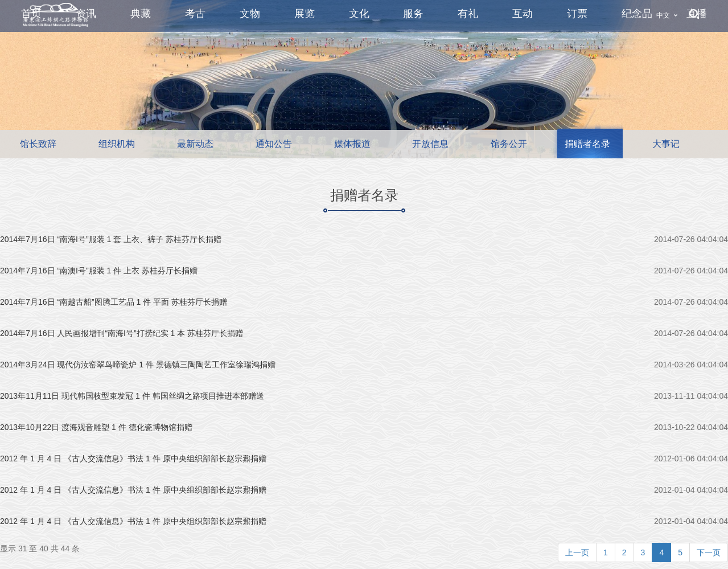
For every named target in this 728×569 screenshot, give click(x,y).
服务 (413, 14)
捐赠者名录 (587, 144)
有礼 (468, 14)
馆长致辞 (38, 144)
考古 (195, 14)
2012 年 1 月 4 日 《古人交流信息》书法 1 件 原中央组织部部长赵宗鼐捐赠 (133, 459)
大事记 (666, 144)
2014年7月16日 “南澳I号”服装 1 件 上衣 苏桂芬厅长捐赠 (99, 271)
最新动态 (195, 144)
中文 (663, 15)
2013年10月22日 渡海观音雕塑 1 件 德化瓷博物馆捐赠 (96, 427)
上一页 (577, 552)
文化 (359, 14)
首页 (31, 14)
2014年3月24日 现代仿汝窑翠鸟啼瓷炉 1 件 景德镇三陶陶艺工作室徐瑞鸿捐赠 (138, 365)
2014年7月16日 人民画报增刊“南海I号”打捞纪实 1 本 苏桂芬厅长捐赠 (122, 333)
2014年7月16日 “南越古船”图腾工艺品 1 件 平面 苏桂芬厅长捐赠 (114, 302)
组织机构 (117, 144)
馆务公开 (509, 144)
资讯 (86, 14)
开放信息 (430, 144)
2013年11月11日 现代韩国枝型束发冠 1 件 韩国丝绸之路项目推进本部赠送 (132, 396)
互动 (523, 14)
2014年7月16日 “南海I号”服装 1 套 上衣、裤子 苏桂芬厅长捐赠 (111, 239)
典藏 (141, 14)
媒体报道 (352, 144)
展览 (305, 14)
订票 (577, 14)
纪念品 (637, 14)
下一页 (709, 552)
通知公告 (274, 144)
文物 (250, 14)
